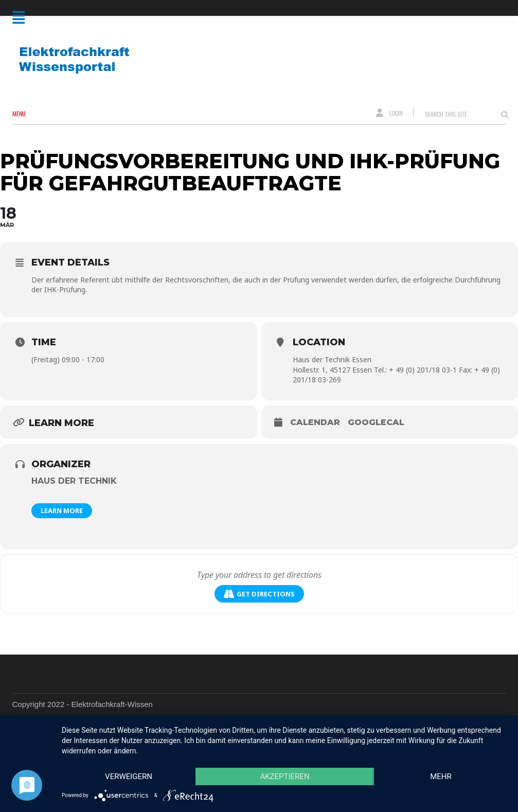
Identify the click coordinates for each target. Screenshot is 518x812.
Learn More (62, 510)
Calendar (315, 422)
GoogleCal (376, 422)
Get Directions (259, 594)
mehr (441, 776)
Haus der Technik (74, 481)
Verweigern (129, 776)
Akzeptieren (284, 776)
